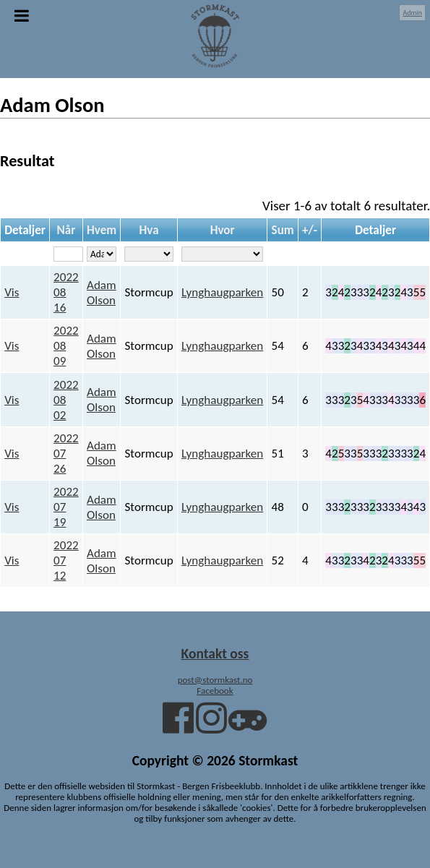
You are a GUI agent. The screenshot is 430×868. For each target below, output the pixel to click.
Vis (12, 292)
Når (66, 230)
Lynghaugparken (222, 292)
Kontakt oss (215, 653)
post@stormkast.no (215, 680)
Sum (283, 230)
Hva (149, 230)
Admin (412, 13)
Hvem (102, 230)
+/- (310, 230)
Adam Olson (102, 293)
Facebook (215, 691)
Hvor (223, 230)
